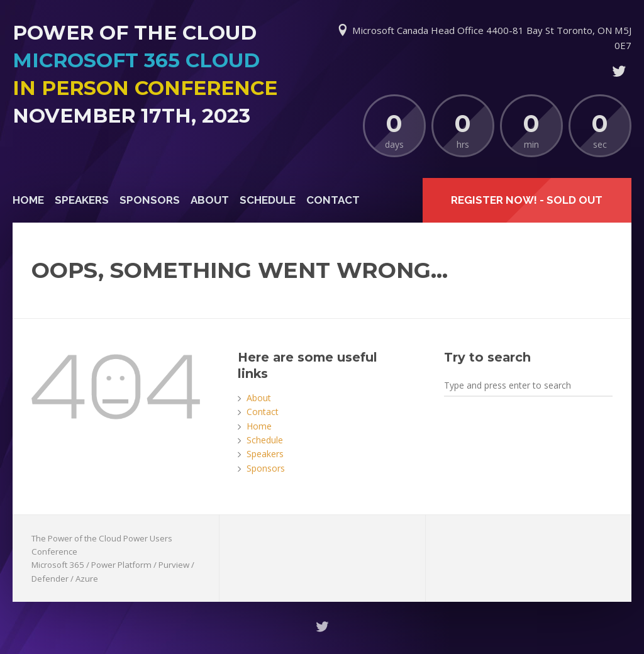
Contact (333, 200)
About (210, 200)
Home (28, 200)
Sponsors (150, 200)
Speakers (82, 200)
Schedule (268, 200)
